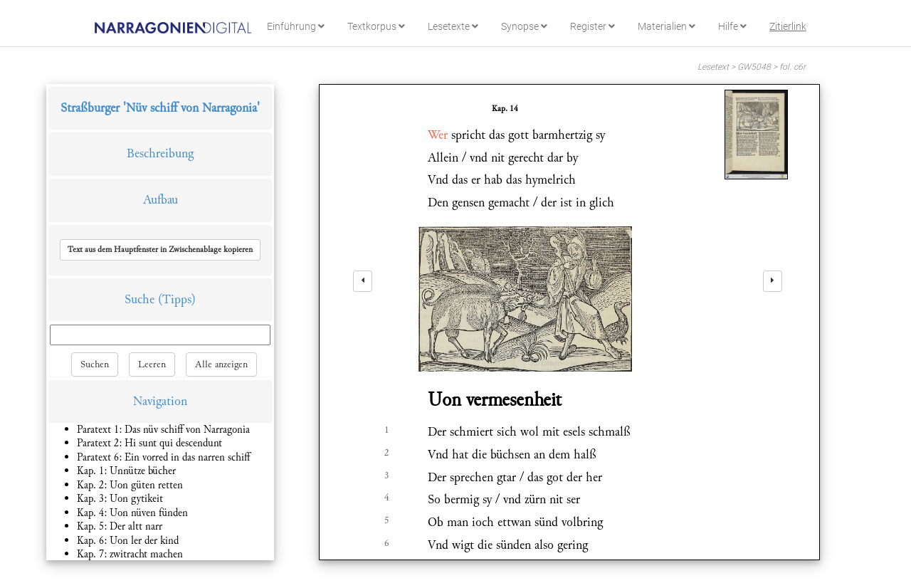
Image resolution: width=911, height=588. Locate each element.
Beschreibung (160, 153)
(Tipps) (177, 299)
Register (593, 26)
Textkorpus (376, 26)
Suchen (95, 364)
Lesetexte (453, 26)
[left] (363, 281)
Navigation (160, 401)
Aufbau (160, 200)
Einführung (296, 26)
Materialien (667, 26)
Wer (438, 135)
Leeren (152, 364)
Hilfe (732, 26)
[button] (160, 250)
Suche (139, 299)
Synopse (524, 26)
